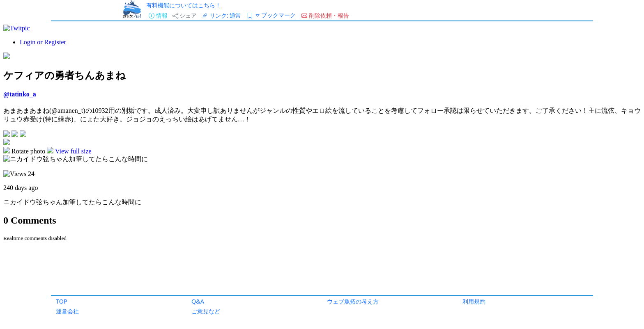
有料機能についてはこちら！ (184, 5)
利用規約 (474, 301)
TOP (62, 301)
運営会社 (67, 311)
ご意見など (206, 311)
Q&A (198, 301)
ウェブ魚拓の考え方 (353, 301)
